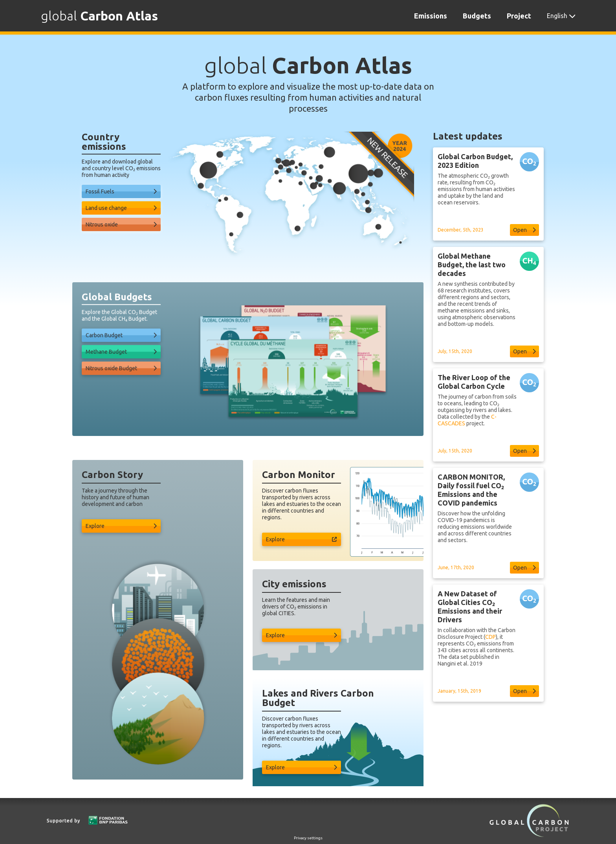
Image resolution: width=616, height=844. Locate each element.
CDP (490, 656)
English (557, 16)
